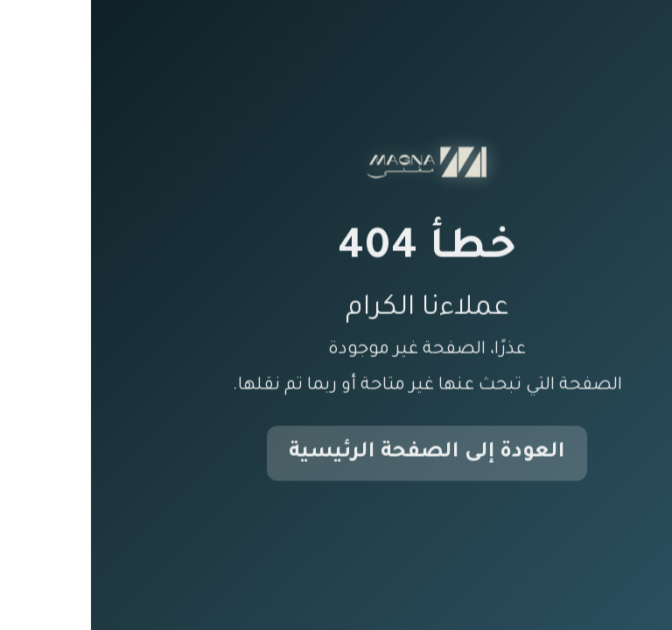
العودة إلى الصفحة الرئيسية (336, 454)
